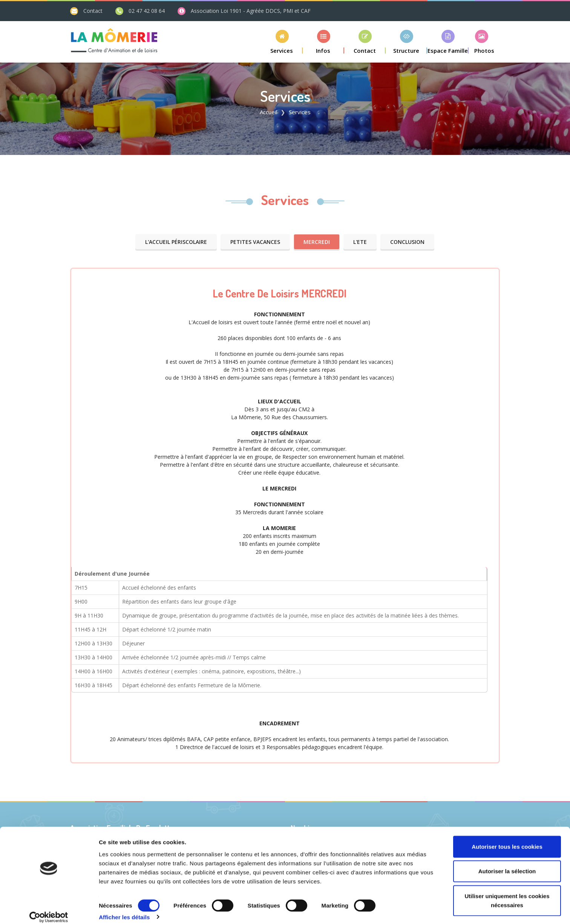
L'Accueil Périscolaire (176, 242)
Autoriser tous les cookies (507, 839)
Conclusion (407, 242)
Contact (93, 11)
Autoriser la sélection (507, 863)
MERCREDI (317, 242)
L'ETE (360, 242)
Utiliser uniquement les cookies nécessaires (507, 893)
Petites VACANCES (255, 242)
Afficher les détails (124, 909)
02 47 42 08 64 (146, 11)
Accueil (268, 112)
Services (285, 200)
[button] (282, 42)
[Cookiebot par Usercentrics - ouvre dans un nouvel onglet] (49, 909)
